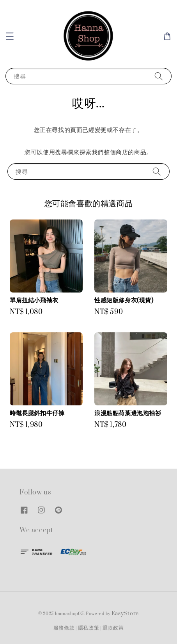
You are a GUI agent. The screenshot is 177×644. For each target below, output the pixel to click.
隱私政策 (89, 628)
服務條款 (64, 628)
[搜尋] (159, 76)
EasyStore (125, 614)
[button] (10, 36)
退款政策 (113, 628)
